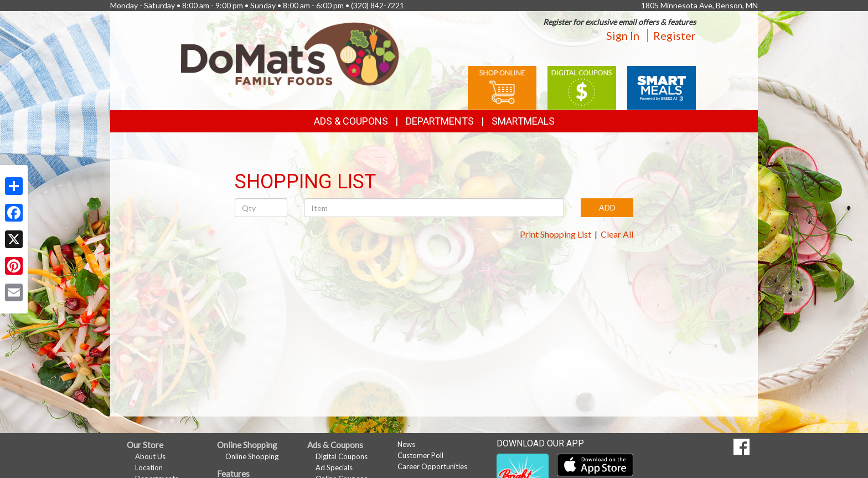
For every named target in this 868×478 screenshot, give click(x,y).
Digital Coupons (342, 456)
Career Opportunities (432, 466)
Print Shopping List (556, 234)
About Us (150, 456)
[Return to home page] (290, 53)
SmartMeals (523, 121)
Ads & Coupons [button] (351, 121)
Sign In (623, 35)
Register (675, 35)
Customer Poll (420, 455)
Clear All (617, 234)
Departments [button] (440, 121)
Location (149, 467)
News (406, 444)
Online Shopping (252, 456)
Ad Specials (334, 467)
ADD (607, 207)
